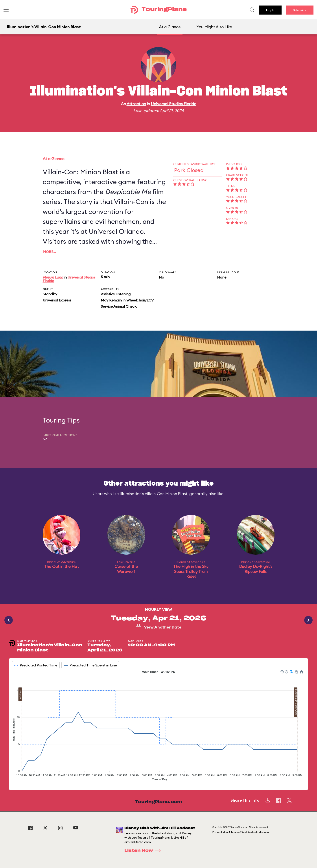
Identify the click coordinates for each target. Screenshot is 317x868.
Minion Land (53, 277)
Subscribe (300, 10)
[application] (158, 727)
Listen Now (144, 851)
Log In (270, 10)
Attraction (136, 104)
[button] (282, 672)
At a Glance (170, 27)
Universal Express (57, 300)
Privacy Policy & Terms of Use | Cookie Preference (241, 832)
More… (49, 252)
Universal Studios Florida (174, 104)
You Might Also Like (214, 27)
